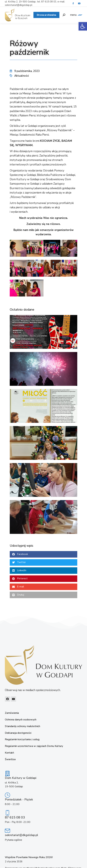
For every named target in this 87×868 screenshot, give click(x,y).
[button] (43, 554)
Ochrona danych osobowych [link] (21, 720)
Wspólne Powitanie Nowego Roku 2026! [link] (29, 857)
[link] (83, 26)
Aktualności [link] (22, 76)
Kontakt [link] (9, 753)
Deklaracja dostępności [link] (18, 733)
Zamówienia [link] (12, 713)
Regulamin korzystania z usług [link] (22, 739)
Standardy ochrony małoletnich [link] (22, 726)
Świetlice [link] (10, 759)
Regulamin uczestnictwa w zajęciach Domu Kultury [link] (34, 746)
